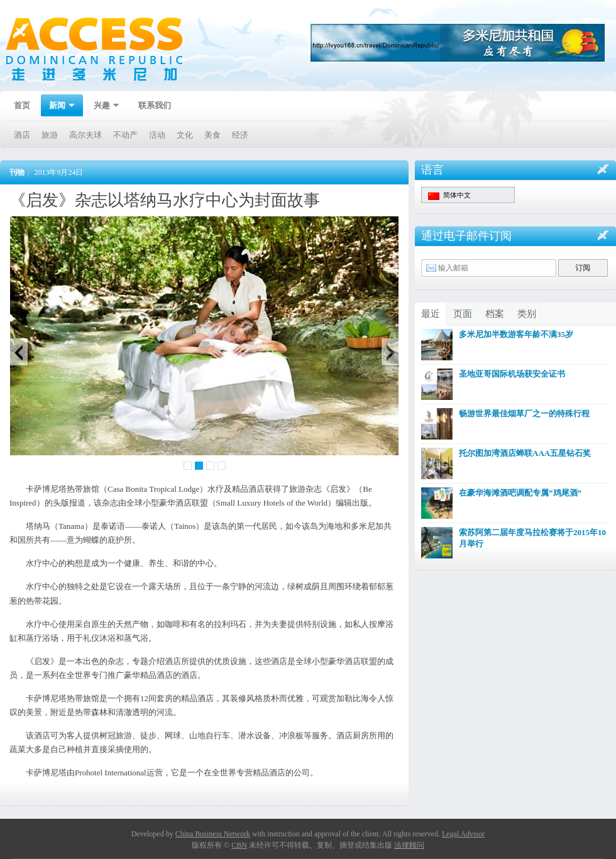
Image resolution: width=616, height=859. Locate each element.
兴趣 (102, 107)
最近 (431, 314)
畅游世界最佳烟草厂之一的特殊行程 (524, 413)
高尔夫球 (85, 135)
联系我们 (155, 105)
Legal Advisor (463, 834)
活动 (157, 135)
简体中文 (449, 196)
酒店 (22, 135)
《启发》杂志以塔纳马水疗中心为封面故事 (165, 200)
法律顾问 (409, 845)
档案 (495, 314)
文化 (185, 135)
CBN (239, 845)
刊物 (17, 172)
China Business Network (213, 834)
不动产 (125, 135)
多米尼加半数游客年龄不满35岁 (516, 334)
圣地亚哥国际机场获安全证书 (512, 374)
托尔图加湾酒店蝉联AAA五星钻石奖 (525, 453)
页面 (463, 314)
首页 (22, 105)
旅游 (50, 135)
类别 (527, 314)
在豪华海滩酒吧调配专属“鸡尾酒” (520, 493)
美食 (212, 135)
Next (396, 352)
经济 (240, 135)
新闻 (58, 107)
